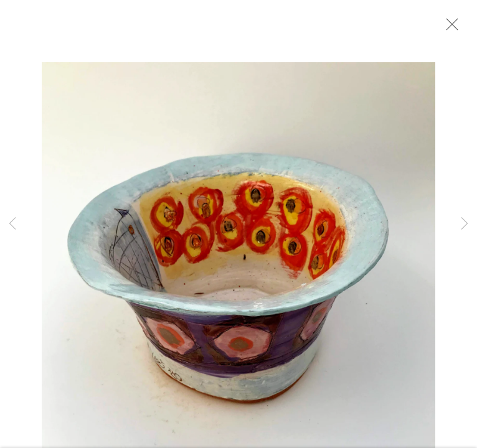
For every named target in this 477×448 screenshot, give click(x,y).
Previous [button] (12, 224)
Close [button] (449, 28)
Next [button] (465, 224)
